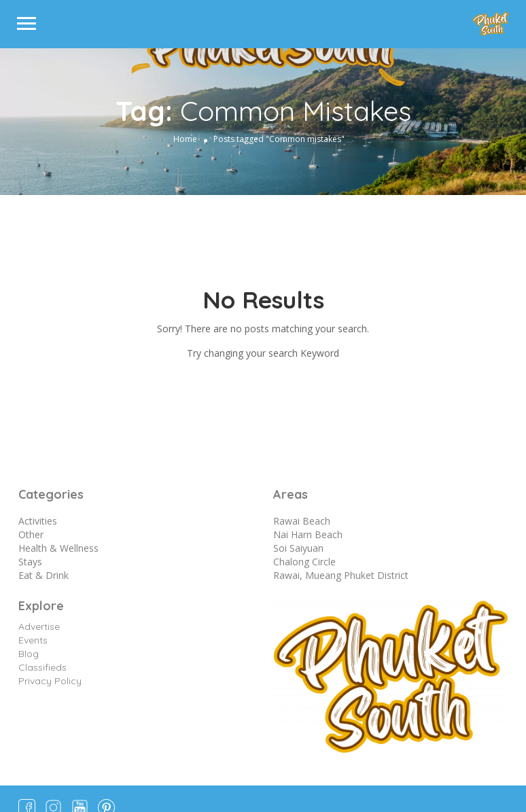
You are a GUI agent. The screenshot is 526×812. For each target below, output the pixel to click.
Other (31, 534)
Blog (29, 654)
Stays (30, 562)
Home (185, 139)
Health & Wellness (58, 548)
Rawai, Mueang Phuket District (341, 575)
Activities (38, 521)
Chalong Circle (304, 562)
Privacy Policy (50, 681)
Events (33, 640)
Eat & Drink (43, 575)
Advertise (39, 626)
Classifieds (42, 667)
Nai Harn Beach (308, 534)
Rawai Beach (302, 521)
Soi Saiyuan (298, 548)
